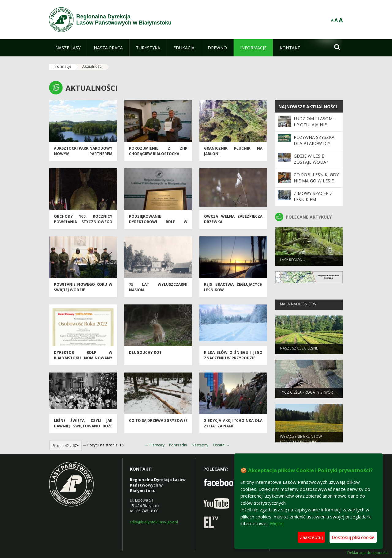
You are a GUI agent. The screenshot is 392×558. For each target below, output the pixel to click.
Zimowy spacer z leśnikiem (313, 196)
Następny (200, 445)
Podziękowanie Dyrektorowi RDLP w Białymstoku (158, 224)
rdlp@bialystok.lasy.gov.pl (154, 522)
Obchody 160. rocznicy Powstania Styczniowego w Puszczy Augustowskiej (83, 224)
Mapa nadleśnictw (298, 306)
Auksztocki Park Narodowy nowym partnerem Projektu (83, 156)
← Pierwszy (155, 445)
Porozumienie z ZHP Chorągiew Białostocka (158, 153)
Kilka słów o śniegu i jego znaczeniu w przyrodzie (233, 357)
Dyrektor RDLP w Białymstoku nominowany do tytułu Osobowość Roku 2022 (83, 363)
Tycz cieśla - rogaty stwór (306, 394)
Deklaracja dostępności (368, 553)
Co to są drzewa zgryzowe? (158, 423)
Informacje (62, 66)
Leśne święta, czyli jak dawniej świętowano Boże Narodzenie (83, 428)
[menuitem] (68, 48)
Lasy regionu (293, 262)
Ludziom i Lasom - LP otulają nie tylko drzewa (315, 125)
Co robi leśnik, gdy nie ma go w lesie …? (316, 181)
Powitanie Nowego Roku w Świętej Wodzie (83, 289)
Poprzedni (178, 445)
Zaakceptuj (311, 537)
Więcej (277, 523)
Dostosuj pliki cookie (353, 537)
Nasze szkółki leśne (299, 350)
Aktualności (92, 66)
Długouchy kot (145, 355)
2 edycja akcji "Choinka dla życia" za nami (233, 426)
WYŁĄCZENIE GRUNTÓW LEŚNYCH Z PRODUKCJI (301, 441)
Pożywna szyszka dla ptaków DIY (314, 140)
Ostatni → (221, 445)
